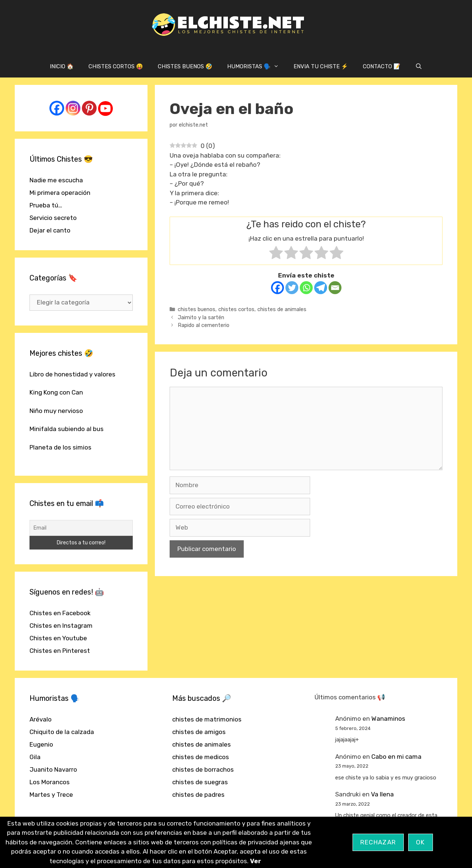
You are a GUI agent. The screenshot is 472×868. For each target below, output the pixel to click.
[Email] (335, 288)
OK (421, 842)
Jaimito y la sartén (201, 317)
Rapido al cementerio (204, 325)
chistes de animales (282, 309)
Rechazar (378, 842)
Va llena (382, 794)
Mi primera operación (60, 193)
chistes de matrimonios (207, 719)
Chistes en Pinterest (60, 651)
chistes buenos (197, 309)
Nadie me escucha (56, 180)
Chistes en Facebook (60, 613)
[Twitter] (292, 288)
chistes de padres (198, 795)
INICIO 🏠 (62, 66)
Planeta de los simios (60, 447)
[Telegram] (321, 288)
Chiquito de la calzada (62, 732)
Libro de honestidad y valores (72, 374)
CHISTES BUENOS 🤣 (185, 66)
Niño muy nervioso (56, 411)
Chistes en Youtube (58, 638)
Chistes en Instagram (61, 626)
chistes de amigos (199, 732)
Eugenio (41, 744)
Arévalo (41, 719)
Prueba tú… (46, 205)
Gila (35, 757)
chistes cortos (236, 309)
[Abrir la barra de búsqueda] (419, 66)
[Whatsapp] (306, 288)
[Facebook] (277, 288)
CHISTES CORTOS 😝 (116, 66)
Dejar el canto (50, 230)
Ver (256, 861)
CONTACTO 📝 (382, 66)
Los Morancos (50, 782)
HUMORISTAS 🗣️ (257, 66)
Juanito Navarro (53, 769)
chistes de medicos (201, 757)
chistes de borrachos (203, 769)
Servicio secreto (53, 218)
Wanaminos (388, 719)
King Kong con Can (56, 392)
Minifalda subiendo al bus (67, 429)
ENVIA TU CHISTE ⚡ (321, 66)
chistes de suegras (200, 782)
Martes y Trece (51, 795)
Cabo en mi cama (396, 757)
